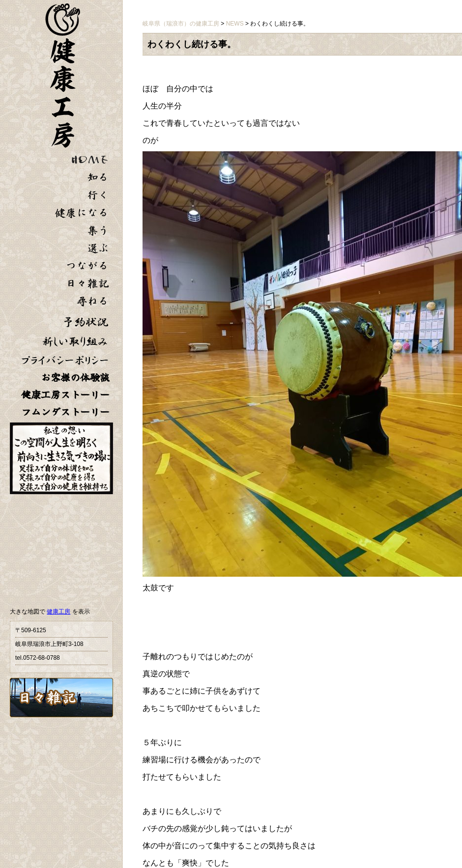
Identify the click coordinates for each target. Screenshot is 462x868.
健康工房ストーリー (65, 395)
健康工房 (58, 612)
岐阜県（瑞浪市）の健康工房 (181, 24)
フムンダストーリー (65, 412)
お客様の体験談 (75, 378)
